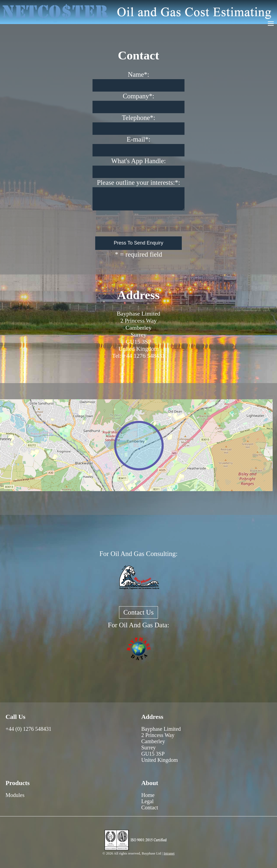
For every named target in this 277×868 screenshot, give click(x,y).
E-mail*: (138, 139)
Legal (147, 801)
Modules (15, 795)
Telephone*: (138, 118)
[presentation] (139, 223)
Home (148, 795)
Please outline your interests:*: (138, 182)
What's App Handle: (138, 161)
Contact (150, 807)
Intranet (169, 853)
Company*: (139, 96)
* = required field (138, 254)
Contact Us (138, 612)
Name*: (138, 74)
